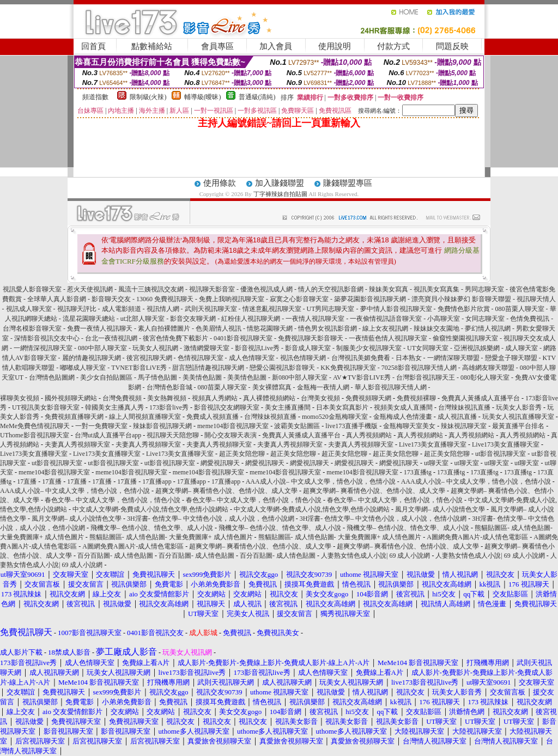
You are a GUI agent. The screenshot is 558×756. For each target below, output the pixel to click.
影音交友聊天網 (193, 319)
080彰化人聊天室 (485, 377)
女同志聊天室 (485, 319)
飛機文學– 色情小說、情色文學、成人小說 (152, 528)
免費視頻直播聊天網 (74, 417)
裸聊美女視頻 (20, 398)
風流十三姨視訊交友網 (151, 289)
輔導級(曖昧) (203, 97)
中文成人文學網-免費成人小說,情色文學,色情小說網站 (150, 509)
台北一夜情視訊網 (111, 338)
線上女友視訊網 (385, 328)
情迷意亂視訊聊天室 (272, 309)
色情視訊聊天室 (201, 358)
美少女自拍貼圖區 (106, 377)
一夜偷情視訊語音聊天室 (386, 319)
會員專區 (217, 46)
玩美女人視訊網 (155, 348)
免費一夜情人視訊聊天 (100, 328)
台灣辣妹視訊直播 (464, 407)
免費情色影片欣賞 (464, 309)
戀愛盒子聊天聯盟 (511, 358)
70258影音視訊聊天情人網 (419, 368)
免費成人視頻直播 (213, 417)
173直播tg (418, 472)
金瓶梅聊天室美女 (409, 426)
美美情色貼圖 (202, 377)
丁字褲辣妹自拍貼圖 (280, 194)
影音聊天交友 (111, 299)
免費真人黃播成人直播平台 (481, 398)
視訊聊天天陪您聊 (173, 435)
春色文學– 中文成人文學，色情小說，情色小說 (113, 500)
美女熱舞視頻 (167, 398)
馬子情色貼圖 (157, 377)
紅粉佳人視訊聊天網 (251, 319)
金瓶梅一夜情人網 (323, 387)
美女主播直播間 (288, 407)
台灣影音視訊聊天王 (426, 377)
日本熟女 (409, 358)
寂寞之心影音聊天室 (299, 299)
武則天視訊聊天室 (211, 309)
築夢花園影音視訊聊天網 (370, 299)
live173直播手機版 (351, 426)
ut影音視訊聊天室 (501, 454)
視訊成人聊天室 (29, 309)
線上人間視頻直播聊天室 (145, 417)
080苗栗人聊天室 (520, 309)
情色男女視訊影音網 (327, 328)
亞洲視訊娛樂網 (477, 348)
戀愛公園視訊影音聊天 (282, 368)
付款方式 (393, 46)
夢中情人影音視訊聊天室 (396, 309)
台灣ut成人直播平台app (108, 435)
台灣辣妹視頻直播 (270, 417)
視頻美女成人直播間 (403, 407)
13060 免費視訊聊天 (165, 299)
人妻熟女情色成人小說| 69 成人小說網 (375, 556)
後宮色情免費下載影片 (175, 338)
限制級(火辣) (148, 97)
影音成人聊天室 (308, 348)
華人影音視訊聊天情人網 (391, 387)
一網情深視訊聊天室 (43, 348)
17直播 (27, 481)
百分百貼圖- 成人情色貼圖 (115, 556)
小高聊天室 (444, 319)
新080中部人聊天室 (300, 377)
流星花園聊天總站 (89, 319)
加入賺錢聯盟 (280, 183)
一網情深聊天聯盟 (453, 358)
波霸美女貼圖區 (297, 426)
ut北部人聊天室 (142, 319)
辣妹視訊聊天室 (464, 426)
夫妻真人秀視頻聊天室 (77, 444)
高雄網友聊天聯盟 (489, 368)
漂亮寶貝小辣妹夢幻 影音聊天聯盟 (461, 299)
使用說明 (335, 46)
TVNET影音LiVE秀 (139, 368)
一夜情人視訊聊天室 (315, 319)
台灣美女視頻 (320, 398)
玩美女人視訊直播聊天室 (518, 417)
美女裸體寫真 (272, 387)
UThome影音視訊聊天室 (35, 435)
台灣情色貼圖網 (52, 377)
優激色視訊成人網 (266, 289)
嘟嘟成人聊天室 (83, 368)
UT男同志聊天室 (331, 309)
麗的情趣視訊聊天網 (92, 358)
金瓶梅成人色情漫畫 (403, 417)
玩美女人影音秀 (519, 407)
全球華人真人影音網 (57, 299)
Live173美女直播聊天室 (433, 444)
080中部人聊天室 (102, 348)
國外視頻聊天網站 (71, 398)
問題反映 (452, 46)
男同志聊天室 (484, 289)
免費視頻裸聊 (416, 398)
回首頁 (93, 46)
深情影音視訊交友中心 (47, 338)
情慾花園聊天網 (270, 328)
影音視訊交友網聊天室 (227, 407)
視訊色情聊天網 (303, 358)
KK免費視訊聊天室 (348, 368)
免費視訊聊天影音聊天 (311, 338)
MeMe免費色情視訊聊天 (35, 426)
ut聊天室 (436, 463)
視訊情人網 (163, 309)
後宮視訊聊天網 (149, 358)
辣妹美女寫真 (389, 289)
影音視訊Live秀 (257, 348)
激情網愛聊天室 (207, 348)
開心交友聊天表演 (231, 435)
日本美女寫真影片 (342, 407)
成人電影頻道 (122, 309)
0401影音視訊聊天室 (243, 338)
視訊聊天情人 (536, 299)
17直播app (157, 481)
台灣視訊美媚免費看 (361, 358)
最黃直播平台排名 (518, 426)
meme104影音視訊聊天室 (233, 426)
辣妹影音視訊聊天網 (162, 426)
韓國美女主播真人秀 (114, 407)
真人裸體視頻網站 (269, 398)
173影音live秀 (169, 407)
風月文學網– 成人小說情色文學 (440, 509)
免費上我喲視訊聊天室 (232, 299)
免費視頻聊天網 (368, 398)
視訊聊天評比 (77, 309)
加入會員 (276, 46)
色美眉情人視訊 (219, 328)
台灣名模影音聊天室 (32, 328)
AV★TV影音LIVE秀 (362, 377)
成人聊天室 (521, 348)
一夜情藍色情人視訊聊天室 (388, 338)
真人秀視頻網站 (369, 435)
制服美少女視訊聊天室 (369, 348)
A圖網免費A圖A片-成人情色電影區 (477, 537)
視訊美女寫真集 (437, 289)
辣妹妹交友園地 (436, 328)
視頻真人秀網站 (215, 398)
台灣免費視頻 (122, 398)
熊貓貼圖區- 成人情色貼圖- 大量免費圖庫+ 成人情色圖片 (171, 537)
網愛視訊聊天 (220, 463)
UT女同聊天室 (428, 348)
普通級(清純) (257, 97)
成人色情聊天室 (252, 358)
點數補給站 (152, 46)
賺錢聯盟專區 (348, 183)
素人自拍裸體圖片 (164, 328)
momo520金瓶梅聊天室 (335, 417)
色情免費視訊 (530, 319)
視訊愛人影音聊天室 (32, 289)
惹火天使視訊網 (90, 289)
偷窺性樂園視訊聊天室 (465, 338)
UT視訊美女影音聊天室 (46, 407)
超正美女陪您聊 (242, 454)
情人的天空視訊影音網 (331, 289)
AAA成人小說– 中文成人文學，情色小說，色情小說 (321, 481)
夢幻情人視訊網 (488, 328)
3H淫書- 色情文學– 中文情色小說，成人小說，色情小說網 (211, 519)
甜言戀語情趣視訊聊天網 (208, 368)
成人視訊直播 (457, 417)
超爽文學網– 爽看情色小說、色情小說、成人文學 (226, 491)
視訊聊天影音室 (212, 289)
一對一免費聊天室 (101, 426)
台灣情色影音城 (169, 387)
